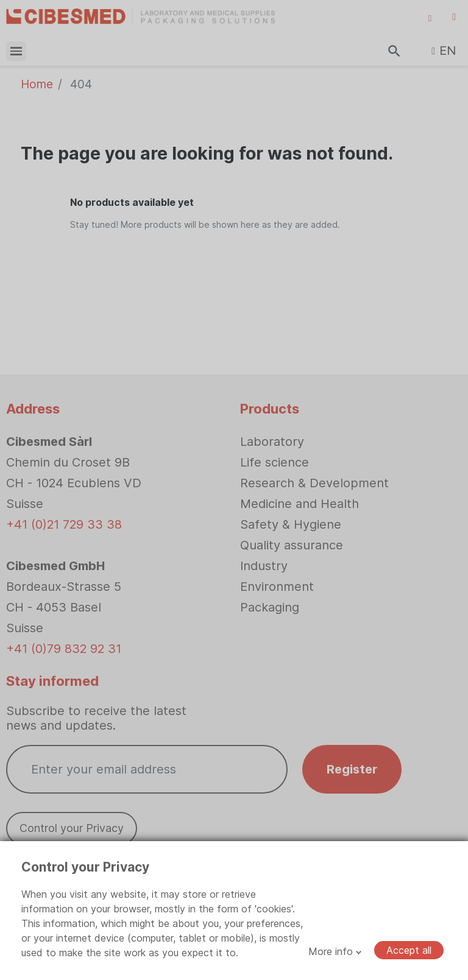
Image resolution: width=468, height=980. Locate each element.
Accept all (409, 950)
